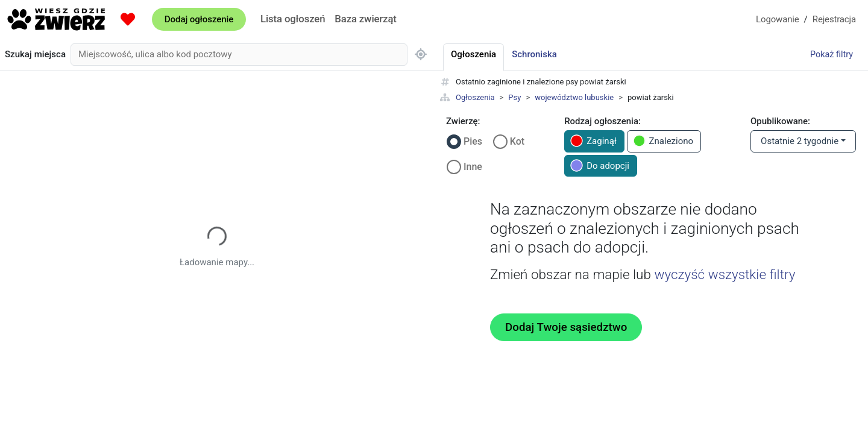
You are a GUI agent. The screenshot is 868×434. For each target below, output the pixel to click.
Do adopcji (600, 165)
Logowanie (778, 19)
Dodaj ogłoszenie (199, 19)
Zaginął (593, 141)
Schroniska (534, 54)
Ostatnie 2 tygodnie (800, 141)
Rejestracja (834, 19)
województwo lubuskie (574, 97)
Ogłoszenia (475, 97)
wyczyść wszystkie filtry (725, 274)
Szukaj (35, 55)
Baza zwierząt (365, 19)
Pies (473, 141)
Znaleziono (663, 141)
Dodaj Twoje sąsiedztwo (566, 327)
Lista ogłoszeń (293, 19)
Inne (473, 167)
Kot (517, 141)
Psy (514, 97)
